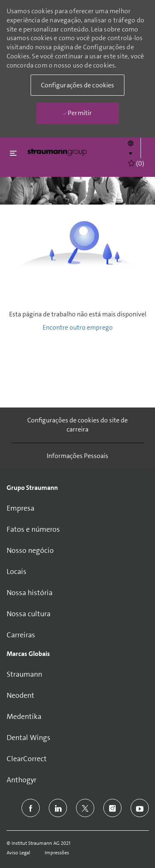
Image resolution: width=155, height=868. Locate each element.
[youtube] (140, 808)
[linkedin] (58, 808)
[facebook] (31, 808)
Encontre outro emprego (78, 327)
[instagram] (112, 808)
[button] (131, 148)
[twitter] (85, 808)
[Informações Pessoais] (77, 456)
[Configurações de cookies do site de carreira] (78, 425)
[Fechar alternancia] (13, 153)
